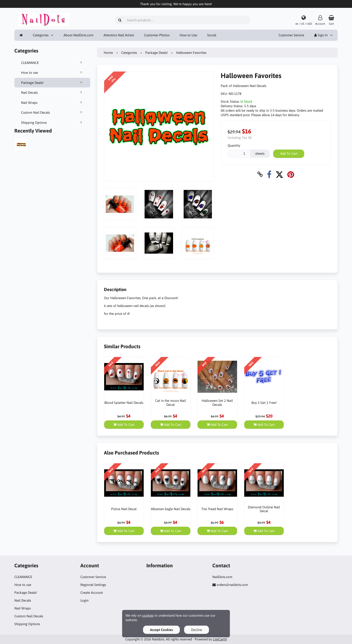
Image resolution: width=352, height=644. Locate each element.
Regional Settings (93, 585)
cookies (148, 615)
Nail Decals (52, 92)
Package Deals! (52, 83)
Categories (41, 35)
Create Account (92, 593)
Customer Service (291, 35)
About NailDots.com (78, 35)
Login (84, 600)
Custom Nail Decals (52, 112)
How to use (52, 72)
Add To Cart (289, 153)
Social (212, 35)
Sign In (321, 35)
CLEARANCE (52, 63)
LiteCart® (220, 639)
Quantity (234, 145)
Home (108, 53)
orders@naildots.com (232, 585)
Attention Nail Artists (119, 35)
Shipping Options (52, 122)
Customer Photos (157, 35)
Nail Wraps (52, 102)
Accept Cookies (161, 630)
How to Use (188, 35)
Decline (197, 630)
